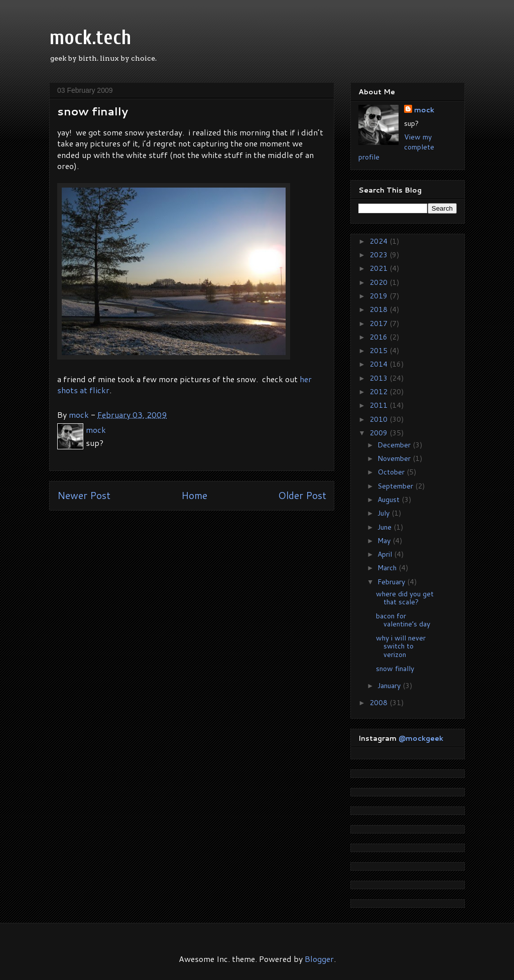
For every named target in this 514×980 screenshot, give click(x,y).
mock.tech (90, 38)
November (395, 458)
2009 (379, 433)
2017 (379, 323)
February (392, 582)
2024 (379, 241)
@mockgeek (421, 738)
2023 (379, 255)
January (390, 686)
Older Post (302, 495)
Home (194, 495)
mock (424, 110)
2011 (379, 405)
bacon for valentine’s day (403, 620)
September (396, 486)
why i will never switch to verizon (401, 646)
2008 (379, 703)
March (388, 568)
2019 (379, 296)
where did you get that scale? (405, 598)
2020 (379, 282)
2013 (379, 378)
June (385, 527)
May (385, 541)
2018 (379, 309)
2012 (379, 392)
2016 (379, 337)
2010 (379, 419)
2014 (379, 364)
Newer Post (84, 495)
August (390, 500)
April (386, 554)
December (395, 445)
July (384, 513)
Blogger (319, 959)
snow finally (395, 669)
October (392, 472)
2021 (379, 268)
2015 (379, 351)
